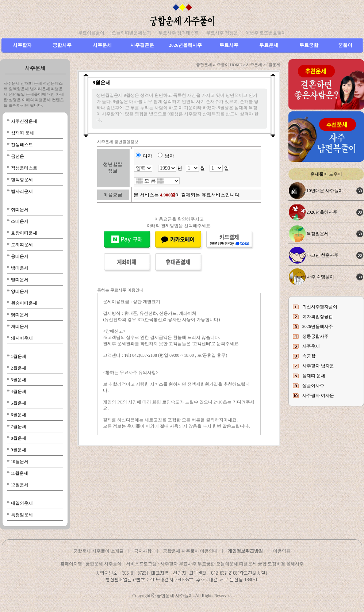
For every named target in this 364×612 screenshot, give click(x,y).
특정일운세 (22, 515)
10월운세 (20, 462)
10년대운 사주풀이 (325, 191)
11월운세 (20, 473)
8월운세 (19, 438)
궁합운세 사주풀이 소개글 (99, 551)
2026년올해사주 (185, 45)
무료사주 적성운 (222, 33)
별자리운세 (22, 191)
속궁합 (309, 356)
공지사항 (143, 551)
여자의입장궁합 (318, 317)
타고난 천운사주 (323, 255)
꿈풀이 (345, 45)
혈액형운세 (22, 180)
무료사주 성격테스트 (179, 33)
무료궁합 (309, 45)
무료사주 (229, 45)
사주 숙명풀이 (320, 277)
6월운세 (19, 415)
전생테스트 (22, 145)
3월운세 (19, 380)
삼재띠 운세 (22, 133)
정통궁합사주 (315, 336)
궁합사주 (62, 45)
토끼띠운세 (22, 245)
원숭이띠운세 (24, 303)
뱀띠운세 (20, 268)
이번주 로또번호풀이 (266, 33)
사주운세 (102, 45)
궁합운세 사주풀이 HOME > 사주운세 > (231, 65)
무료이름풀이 (91, 33)
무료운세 (269, 45)
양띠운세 (20, 291)
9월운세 (19, 450)
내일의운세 (22, 503)
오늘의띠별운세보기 (131, 33)
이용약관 (282, 551)
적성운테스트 (24, 168)
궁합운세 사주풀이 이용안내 (190, 551)
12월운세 (20, 485)
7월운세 (19, 427)
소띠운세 (20, 221)
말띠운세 (20, 280)
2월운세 (19, 368)
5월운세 (19, 403)
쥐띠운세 (20, 210)
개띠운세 (20, 326)
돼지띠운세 (22, 338)
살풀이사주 (313, 386)
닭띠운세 (20, 315)
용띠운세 (20, 256)
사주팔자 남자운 (318, 366)
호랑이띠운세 (24, 233)
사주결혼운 (142, 45)
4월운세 (19, 391)
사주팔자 (22, 45)
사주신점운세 (24, 121)
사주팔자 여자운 (318, 395)
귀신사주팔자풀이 (320, 307)
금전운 (18, 156)
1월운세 (19, 356)
